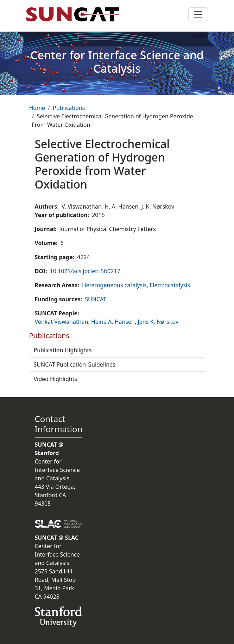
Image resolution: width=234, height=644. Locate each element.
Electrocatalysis (170, 285)
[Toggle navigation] (198, 14)
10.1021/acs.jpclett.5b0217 (85, 271)
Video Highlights (56, 379)
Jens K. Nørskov (158, 322)
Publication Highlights (63, 350)
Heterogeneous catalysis (114, 285)
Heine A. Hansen (113, 322)
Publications (69, 108)
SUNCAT (96, 299)
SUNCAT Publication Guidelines (75, 364)
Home (37, 108)
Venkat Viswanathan (62, 322)
